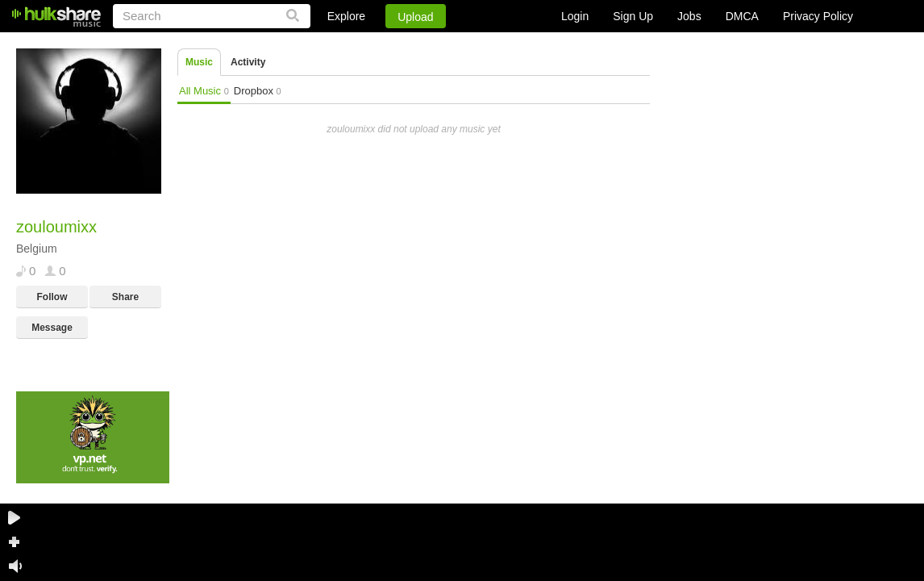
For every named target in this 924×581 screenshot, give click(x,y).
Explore (346, 16)
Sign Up (633, 16)
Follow (52, 297)
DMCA (742, 16)
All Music (204, 91)
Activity (248, 62)
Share (125, 297)
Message (52, 328)
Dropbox (258, 91)
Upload (415, 17)
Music (199, 62)
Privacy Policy (818, 16)
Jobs (689, 16)
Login (575, 16)
